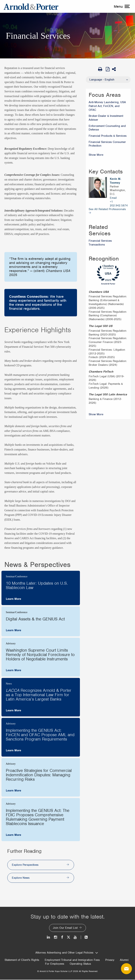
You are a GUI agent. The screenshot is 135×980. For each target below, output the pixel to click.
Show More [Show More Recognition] (96, 414)
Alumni (124, 960)
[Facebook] (62, 938)
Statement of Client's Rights (22, 960)
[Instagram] (56, 938)
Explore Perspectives (25, 865)
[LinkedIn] (49, 938)
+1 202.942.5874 (119, 204)
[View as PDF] (108, 69)
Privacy (110, 960)
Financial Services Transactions (100, 243)
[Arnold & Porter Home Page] (31, 6)
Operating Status (80, 964)
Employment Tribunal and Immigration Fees (72, 960)
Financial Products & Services (108, 136)
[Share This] (115, 69)
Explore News (21, 878)
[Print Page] (101, 69)
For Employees (55, 964)
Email (113, 198)
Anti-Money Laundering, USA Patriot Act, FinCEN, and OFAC (107, 106)
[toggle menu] (121, 6)
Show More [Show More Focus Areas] (96, 155)
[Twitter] (68, 938)
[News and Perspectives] (85, 938)
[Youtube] (75, 938)
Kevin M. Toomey (115, 181)
